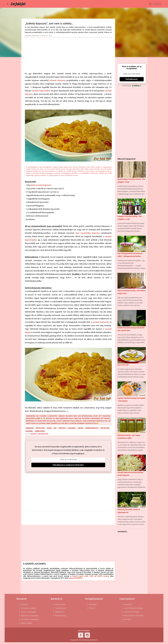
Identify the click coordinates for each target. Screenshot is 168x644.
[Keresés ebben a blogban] (150, 4)
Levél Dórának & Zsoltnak (133, 608)
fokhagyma (30, 428)
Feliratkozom (132, 79)
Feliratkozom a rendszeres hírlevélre (68, 465)
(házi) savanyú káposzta (41, 185)
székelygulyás (40, 431)
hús (55, 428)
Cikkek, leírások (26, 623)
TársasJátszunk (61, 608)
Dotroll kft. (139, 616)
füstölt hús (40, 428)
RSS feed (93, 604)
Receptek (24, 604)
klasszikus (72, 428)
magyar (80, 428)
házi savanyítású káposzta (88, 233)
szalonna (29, 431)
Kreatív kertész (61, 616)
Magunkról (128, 604)
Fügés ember (60, 604)
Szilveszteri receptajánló (30, 619)
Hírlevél (92, 608)
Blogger (137, 612)
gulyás (49, 428)
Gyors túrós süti (123, 365)
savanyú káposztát (100, 322)
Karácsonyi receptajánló (30, 616)
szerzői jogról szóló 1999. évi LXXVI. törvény (91, 576)
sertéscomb (105, 428)
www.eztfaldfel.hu (76, 578)
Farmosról (127, 619)
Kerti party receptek (28, 608)
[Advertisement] (68, 54)
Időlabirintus (60, 612)
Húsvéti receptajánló (28, 612)
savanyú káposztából (41, 91)
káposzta (62, 428)
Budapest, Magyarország (40, 434)
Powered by (132, 86)
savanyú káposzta (57, 80)
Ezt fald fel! (18, 4)
